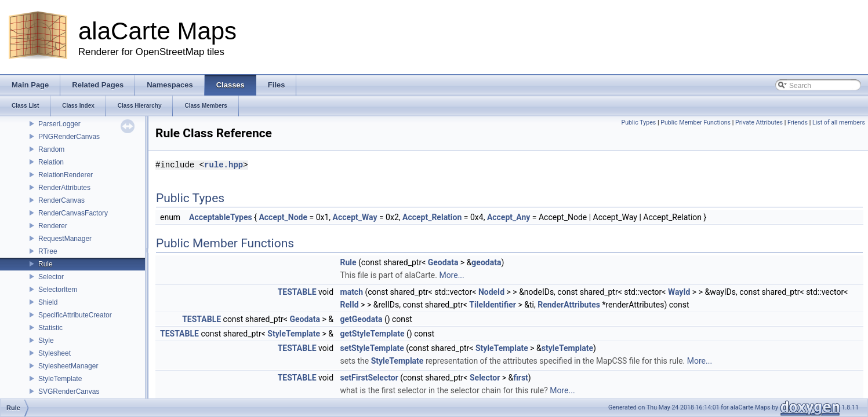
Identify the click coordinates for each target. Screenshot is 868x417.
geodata (486, 262)
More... (451, 275)
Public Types (638, 122)
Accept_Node (283, 217)
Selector (51, 277)
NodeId (491, 292)
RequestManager (65, 239)
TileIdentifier (493, 305)
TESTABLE (297, 292)
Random (51, 149)
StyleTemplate (60, 379)
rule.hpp (224, 165)
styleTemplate (567, 348)
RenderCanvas (61, 200)
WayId (679, 292)
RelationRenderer (66, 175)
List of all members (839, 122)
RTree (48, 251)
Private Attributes (759, 122)
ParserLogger (59, 124)
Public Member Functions (696, 122)
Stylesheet (55, 353)
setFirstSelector (369, 378)
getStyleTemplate (373, 334)
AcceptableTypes (221, 217)
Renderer (53, 226)
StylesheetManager (68, 366)
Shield (48, 302)
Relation (51, 162)
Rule (46, 264)
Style (46, 341)
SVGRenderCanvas (69, 392)
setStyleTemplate (372, 348)
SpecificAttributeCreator (75, 315)
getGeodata (362, 319)
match (352, 292)
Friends (798, 122)
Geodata (443, 262)
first (521, 378)
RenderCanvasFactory (73, 213)
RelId (350, 305)
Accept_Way (355, 217)
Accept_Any (509, 217)
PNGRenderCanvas (69, 137)
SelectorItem (58, 290)
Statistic (50, 328)
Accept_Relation (432, 217)
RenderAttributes (64, 188)
